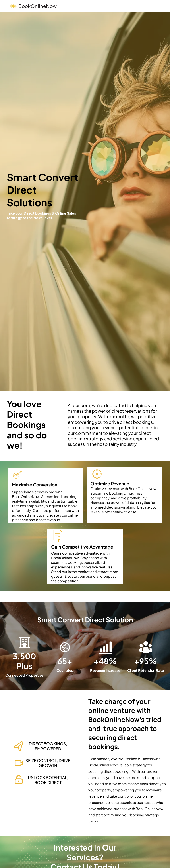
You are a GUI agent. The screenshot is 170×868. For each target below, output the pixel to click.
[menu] (160, 6)
